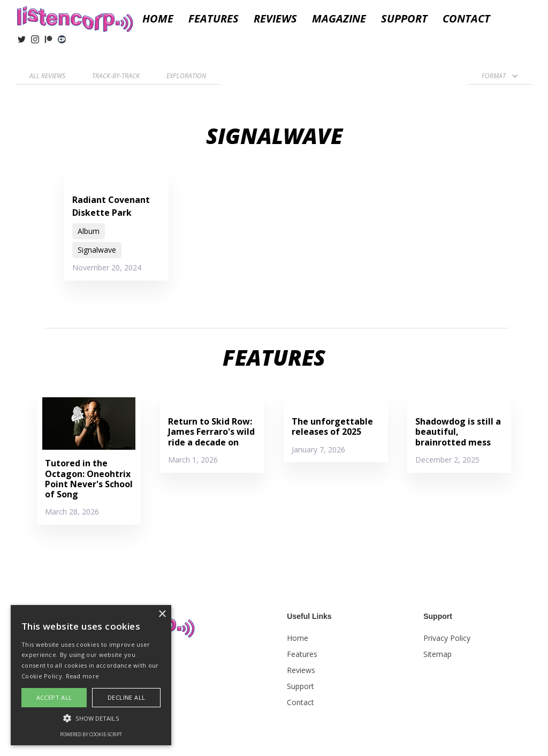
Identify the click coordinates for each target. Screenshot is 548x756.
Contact (466, 19)
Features (214, 19)
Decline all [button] (126, 697)
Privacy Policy (447, 638)
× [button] (162, 614)
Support (404, 19)
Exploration (186, 76)
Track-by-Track (116, 76)
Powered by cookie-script (91, 734)
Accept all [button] (54, 697)
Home (158, 19)
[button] (275, 19)
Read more (83, 676)
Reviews (301, 670)
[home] (75, 18)
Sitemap (437, 654)
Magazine (339, 19)
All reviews (47, 76)
